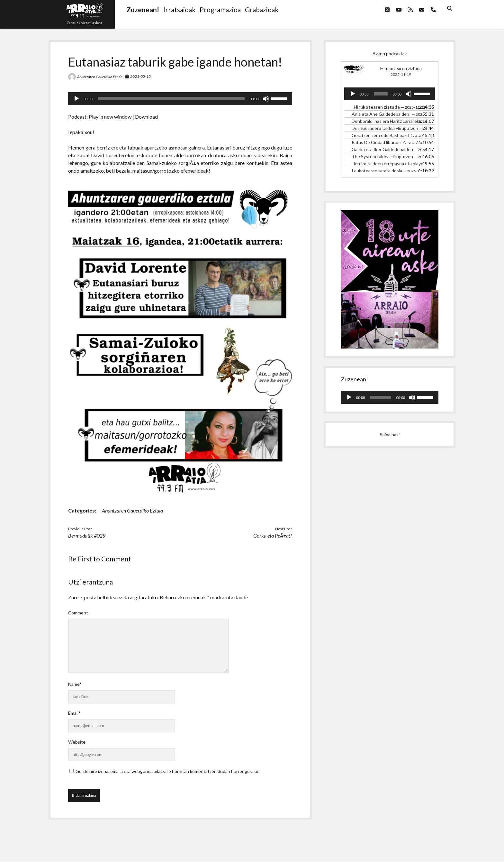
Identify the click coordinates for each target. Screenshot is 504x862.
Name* (75, 684)
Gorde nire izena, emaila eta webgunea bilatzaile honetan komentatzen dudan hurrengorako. (167, 771)
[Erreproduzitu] (76, 99)
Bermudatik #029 (87, 535)
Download (146, 117)
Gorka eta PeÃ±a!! (273, 535)
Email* (74, 713)
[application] (180, 99)
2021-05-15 (140, 76)
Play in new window (110, 117)
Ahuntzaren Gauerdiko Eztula (100, 77)
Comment (78, 613)
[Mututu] (266, 99)
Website (77, 742)
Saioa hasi (390, 435)
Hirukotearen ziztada (401, 68)
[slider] (171, 99)
